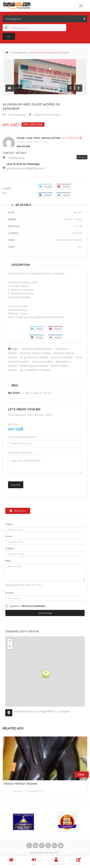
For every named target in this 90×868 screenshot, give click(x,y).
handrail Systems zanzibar (34, 366)
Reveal (82, 157)
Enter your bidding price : (23, 437)
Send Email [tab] (18, 511)
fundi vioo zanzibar (42, 361)
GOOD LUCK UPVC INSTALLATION (38, 138)
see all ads (23, 146)
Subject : (10, 548)
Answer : (10, 593)
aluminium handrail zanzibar (37, 349)
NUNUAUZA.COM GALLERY (44, 853)
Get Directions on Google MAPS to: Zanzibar (42, 711)
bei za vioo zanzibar (62, 357)
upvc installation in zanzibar (35, 370)
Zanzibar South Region (47, 115)
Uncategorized (20, 52)
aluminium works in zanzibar (35, 353)
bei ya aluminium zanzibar (34, 357)
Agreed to (28, 606)
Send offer (16, 485)
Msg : (8, 560)
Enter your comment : (21, 453)
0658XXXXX (17, 158)
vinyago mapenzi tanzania (20, 784)
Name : (10, 524)
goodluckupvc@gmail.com (26, 168)
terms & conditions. (34, 606)
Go (9, 36)
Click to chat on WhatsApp (23, 164)
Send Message (45, 613)
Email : (9, 536)
